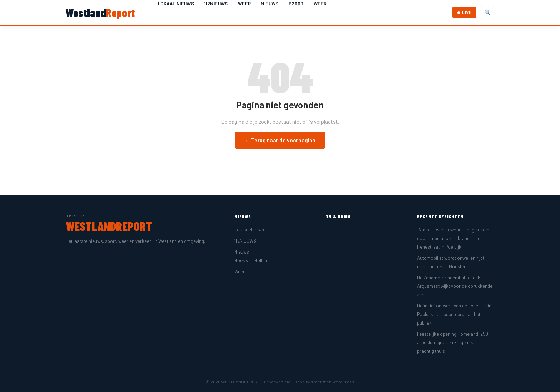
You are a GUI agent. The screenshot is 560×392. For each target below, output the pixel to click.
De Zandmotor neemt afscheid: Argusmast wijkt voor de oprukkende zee (455, 286)
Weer (244, 4)
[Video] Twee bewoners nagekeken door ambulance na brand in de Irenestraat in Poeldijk (453, 238)
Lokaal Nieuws (176, 4)
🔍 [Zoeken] (488, 12)
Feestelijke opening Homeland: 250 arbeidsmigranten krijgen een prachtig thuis (453, 342)
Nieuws (269, 4)
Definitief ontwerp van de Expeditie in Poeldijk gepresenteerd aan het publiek (454, 314)
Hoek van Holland (252, 260)
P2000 (296, 4)
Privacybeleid (277, 382)
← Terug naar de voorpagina (280, 140)
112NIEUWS (216, 4)
